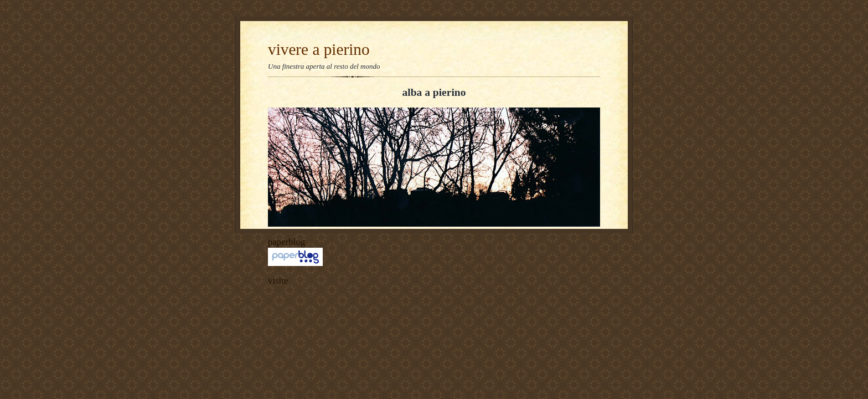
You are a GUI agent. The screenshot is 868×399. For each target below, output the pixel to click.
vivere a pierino (319, 49)
